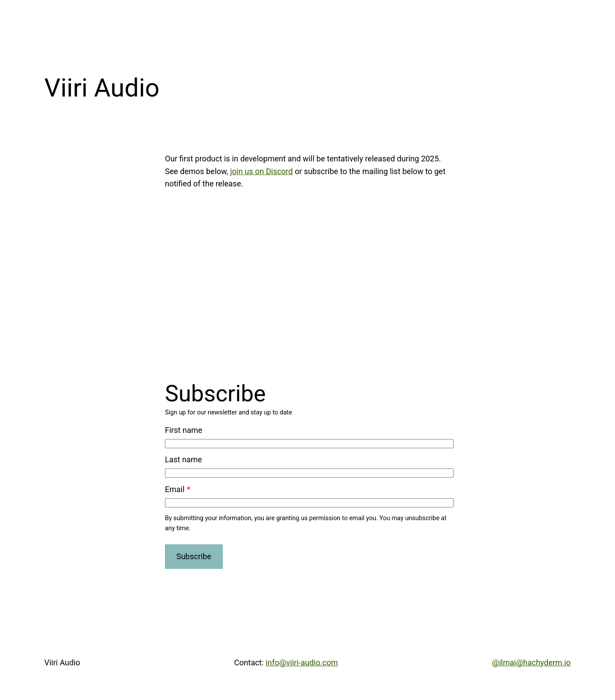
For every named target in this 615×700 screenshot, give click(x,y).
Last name (183, 459)
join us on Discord (261, 171)
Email (175, 489)
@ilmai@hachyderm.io (531, 662)
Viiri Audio (62, 662)
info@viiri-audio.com (302, 662)
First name (184, 430)
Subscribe (194, 556)
